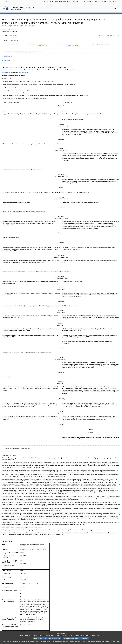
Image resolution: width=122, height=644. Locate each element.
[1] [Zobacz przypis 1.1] (54, 81)
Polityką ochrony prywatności (80, 643)
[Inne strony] (113, 2)
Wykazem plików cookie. (115, 643)
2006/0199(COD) (13, 35)
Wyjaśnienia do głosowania (73, 46)
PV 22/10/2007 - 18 (41, 44)
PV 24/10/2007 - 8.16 (71, 44)
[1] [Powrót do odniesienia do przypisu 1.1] (2, 449)
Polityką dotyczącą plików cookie (98, 643)
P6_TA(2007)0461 (105, 44)
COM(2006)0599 (6, 73)
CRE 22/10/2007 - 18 (42, 46)
